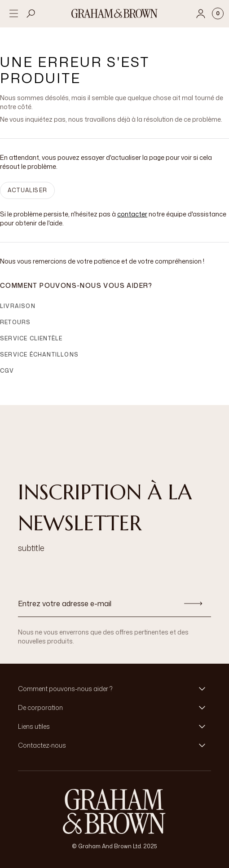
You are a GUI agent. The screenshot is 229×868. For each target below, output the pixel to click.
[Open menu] (13, 13)
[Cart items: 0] (218, 13)
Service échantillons (39, 355)
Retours (15, 322)
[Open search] (31, 13)
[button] (114, 689)
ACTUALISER (27, 190)
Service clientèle (31, 338)
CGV (7, 371)
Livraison (18, 306)
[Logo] (114, 13)
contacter (132, 214)
